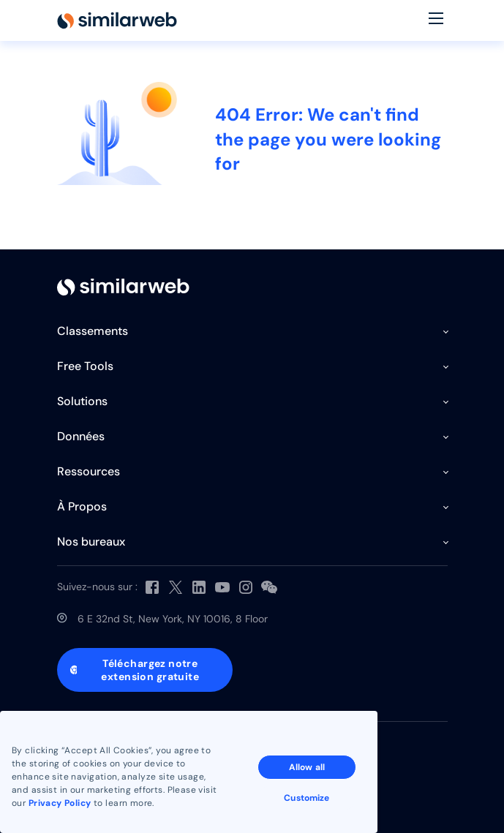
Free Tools (85, 366)
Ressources (89, 471)
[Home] (117, 20)
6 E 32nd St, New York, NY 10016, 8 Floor (173, 619)
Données (81, 436)
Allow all (307, 767)
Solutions (82, 401)
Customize (306, 798)
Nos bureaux (91, 542)
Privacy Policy (60, 803)
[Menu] (436, 20)
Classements (93, 331)
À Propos (82, 506)
